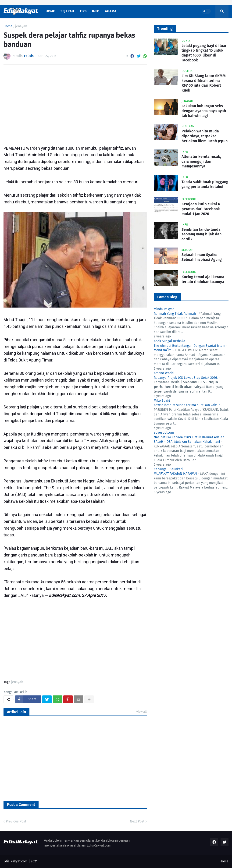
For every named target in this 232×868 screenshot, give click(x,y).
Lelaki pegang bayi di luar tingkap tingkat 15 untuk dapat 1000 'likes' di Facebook (204, 53)
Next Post (137, 821)
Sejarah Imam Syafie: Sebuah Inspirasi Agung (202, 257)
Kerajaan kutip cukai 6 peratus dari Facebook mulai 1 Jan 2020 (201, 209)
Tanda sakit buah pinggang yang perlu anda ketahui (205, 184)
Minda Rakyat (164, 309)
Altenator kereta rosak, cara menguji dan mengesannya (201, 161)
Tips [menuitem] (83, 11)
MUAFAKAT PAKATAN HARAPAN (175, 474)
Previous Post (16, 821)
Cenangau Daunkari (168, 469)
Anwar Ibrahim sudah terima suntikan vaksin (187, 405)
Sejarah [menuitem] (67, 11)
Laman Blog (167, 297)
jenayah (21, 26)
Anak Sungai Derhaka (170, 341)
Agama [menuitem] (111, 11)
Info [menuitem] (96, 11)
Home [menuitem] (50, 11)
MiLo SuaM (162, 401)
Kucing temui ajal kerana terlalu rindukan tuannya (203, 279)
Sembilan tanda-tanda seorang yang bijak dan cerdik (202, 234)
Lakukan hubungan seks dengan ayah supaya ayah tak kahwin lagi (204, 111)
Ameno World (164, 373)
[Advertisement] (75, 103)
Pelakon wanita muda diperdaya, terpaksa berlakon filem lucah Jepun (205, 136)
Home (8, 26)
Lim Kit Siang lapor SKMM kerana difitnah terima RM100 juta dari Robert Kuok (204, 83)
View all (141, 712)
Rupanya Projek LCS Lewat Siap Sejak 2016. (186, 378)
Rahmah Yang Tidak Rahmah (175, 314)
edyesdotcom (164, 433)
